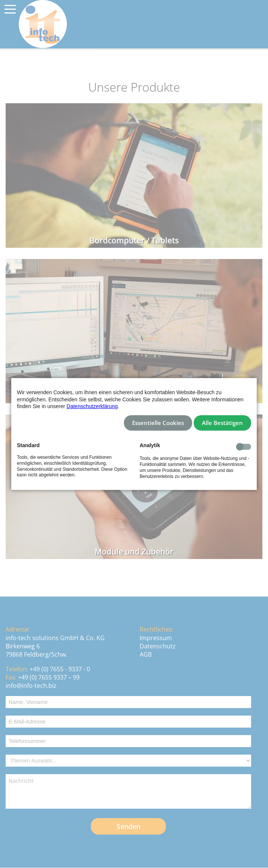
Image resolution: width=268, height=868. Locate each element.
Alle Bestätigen (222, 423)
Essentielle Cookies (158, 423)
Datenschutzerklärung (92, 406)
